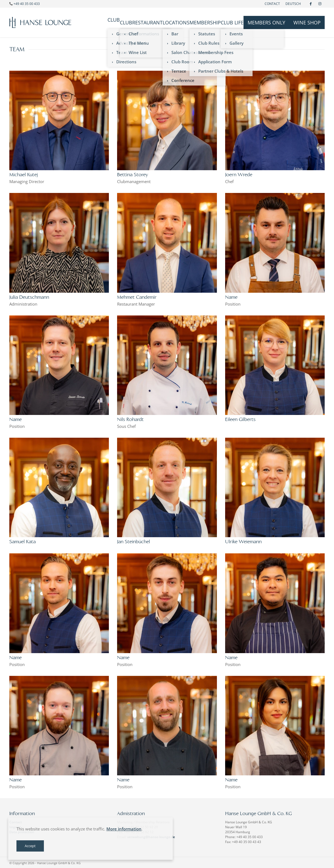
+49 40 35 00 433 (27, 4)
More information (124, 829)
